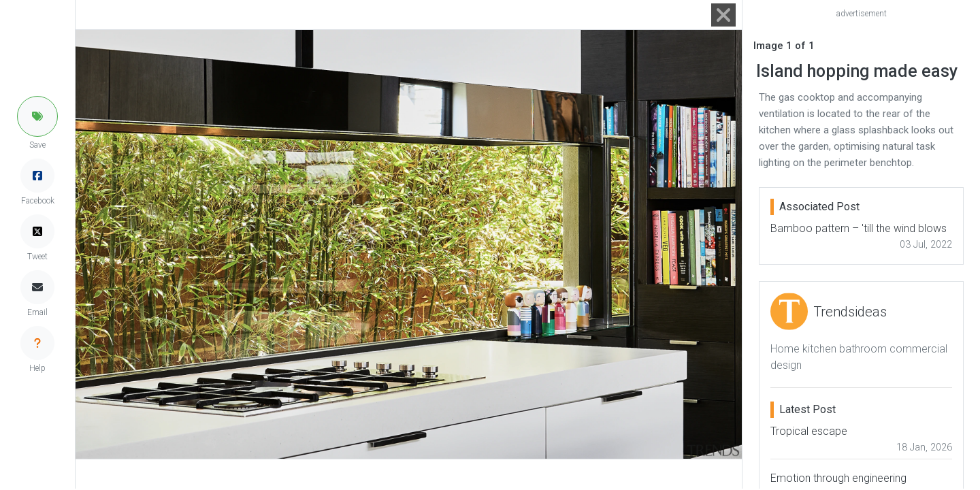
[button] (37, 116)
